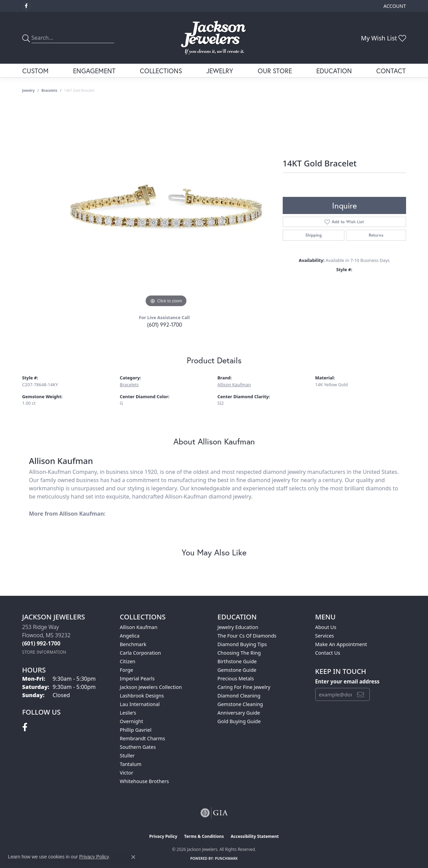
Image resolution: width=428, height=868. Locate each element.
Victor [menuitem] (127, 773)
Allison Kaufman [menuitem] (139, 627)
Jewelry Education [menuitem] (238, 627)
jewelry (29, 90)
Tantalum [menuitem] (131, 764)
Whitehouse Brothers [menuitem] (144, 781)
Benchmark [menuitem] (133, 644)
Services (325, 636)
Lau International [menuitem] (140, 704)
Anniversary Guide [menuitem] (239, 713)
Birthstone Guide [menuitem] (237, 661)
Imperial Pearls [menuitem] (137, 678)
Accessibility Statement (255, 836)
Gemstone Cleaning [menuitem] (240, 704)
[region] (166, 206)
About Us (326, 627)
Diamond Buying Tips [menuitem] (242, 644)
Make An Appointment (341, 644)
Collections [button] (161, 71)
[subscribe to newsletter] (360, 694)
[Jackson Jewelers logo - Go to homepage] (214, 38)
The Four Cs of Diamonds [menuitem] (247, 636)
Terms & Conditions (204, 836)
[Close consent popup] (133, 857)
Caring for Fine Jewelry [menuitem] (244, 687)
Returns (376, 235)
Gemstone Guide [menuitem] (237, 670)
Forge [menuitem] (127, 670)
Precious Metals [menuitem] (236, 678)
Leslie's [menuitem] (128, 713)
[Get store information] (44, 652)
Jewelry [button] (220, 71)
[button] (394, 6)
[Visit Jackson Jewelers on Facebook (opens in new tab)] (26, 6)
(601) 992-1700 (164, 324)
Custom (35, 71)
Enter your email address (347, 681)
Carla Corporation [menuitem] (140, 653)
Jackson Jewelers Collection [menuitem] (151, 687)
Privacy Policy (163, 836)
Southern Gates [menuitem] (138, 747)
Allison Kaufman (234, 385)
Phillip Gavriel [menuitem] (136, 730)
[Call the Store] (41, 643)
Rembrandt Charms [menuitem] (143, 738)
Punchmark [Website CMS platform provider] (226, 858)
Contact (391, 71)
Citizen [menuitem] (128, 661)
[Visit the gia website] (214, 813)
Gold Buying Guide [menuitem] (239, 721)
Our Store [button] (275, 71)
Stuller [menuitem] (127, 756)
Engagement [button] (94, 71)
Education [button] (334, 71)
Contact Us (328, 653)
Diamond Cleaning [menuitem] (239, 696)
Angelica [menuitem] (130, 636)
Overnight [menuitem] (132, 721)
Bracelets (49, 90)
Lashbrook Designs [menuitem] (142, 696)
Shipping (314, 235)
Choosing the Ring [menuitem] (239, 653)
